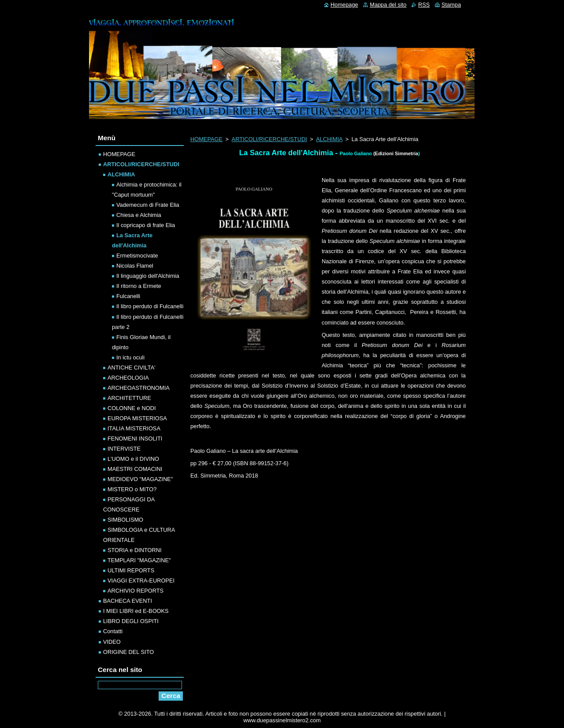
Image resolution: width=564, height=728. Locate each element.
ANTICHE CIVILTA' (132, 368)
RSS (424, 5)
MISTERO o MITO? (132, 489)
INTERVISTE (124, 449)
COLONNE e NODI (132, 408)
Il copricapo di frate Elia (146, 225)
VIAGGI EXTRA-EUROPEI (141, 581)
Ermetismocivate (137, 256)
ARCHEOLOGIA (128, 378)
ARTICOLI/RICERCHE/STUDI (269, 139)
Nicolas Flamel (135, 266)
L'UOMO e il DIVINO (133, 459)
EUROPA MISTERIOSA (137, 418)
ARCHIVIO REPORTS (135, 591)
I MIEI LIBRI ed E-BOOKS (136, 611)
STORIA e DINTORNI (135, 550)
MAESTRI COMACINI (135, 469)
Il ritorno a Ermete (139, 286)
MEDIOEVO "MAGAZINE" (140, 479)
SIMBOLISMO (125, 520)
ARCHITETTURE (129, 398)
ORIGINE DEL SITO (128, 652)
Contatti (113, 631)
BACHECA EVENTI (128, 601)
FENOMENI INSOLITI (135, 439)
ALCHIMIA (329, 139)
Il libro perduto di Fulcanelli (150, 306)
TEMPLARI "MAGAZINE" (139, 560)
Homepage (344, 5)
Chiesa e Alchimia (139, 215)
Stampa (451, 5)
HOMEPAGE (206, 139)
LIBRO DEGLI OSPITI (131, 621)
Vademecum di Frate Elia (148, 205)
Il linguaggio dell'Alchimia (148, 276)
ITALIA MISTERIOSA (134, 428)
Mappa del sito (388, 5)
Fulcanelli (128, 296)
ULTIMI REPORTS (131, 570)
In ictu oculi (130, 357)
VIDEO (112, 642)
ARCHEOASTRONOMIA (139, 388)
